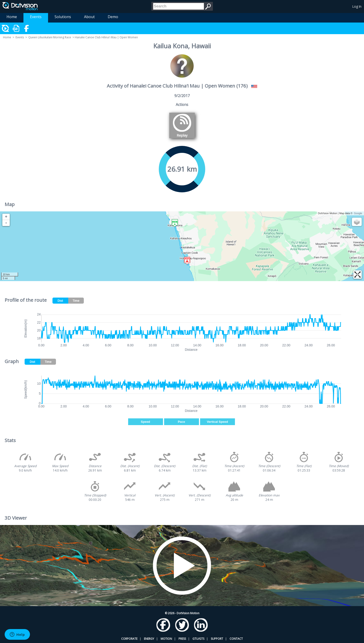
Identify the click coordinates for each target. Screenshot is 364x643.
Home (12, 17)
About (89, 17)
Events (36, 17)
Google (358, 213)
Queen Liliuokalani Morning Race (50, 37)
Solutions (63, 17)
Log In (357, 6)
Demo (113, 17)
